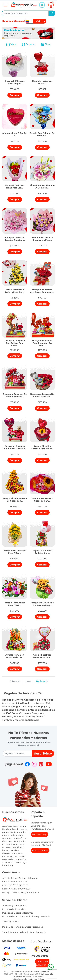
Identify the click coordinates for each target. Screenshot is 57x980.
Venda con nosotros (43, 963)
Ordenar (28, 44)
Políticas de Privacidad (14, 909)
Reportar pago (40, 834)
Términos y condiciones (14, 906)
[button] (15, 80)
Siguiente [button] (42, 681)
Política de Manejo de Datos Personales (22, 927)
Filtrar (46, 44)
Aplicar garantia (10, 922)
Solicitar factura (40, 850)
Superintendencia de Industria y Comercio (24, 932)
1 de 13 (28, 681)
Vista (11, 44)
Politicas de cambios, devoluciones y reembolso (27, 916)
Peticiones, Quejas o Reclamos (18, 913)
